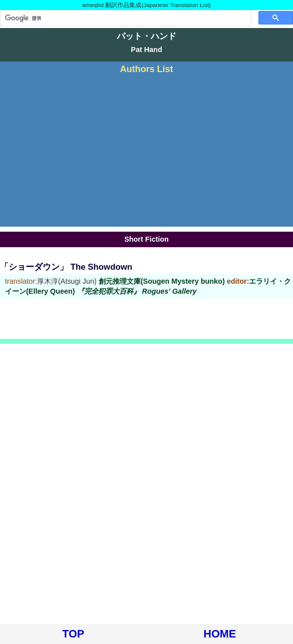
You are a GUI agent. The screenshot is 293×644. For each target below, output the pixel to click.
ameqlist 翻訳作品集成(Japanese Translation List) (146, 5)
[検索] (125, 18)
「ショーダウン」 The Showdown (66, 267)
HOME (220, 634)
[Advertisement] (146, 149)
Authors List (147, 69)
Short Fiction (146, 239)
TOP (73, 634)
